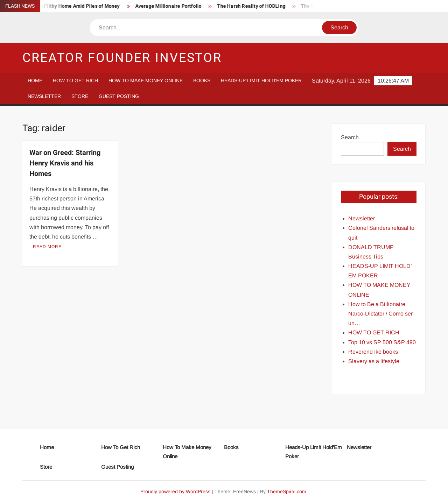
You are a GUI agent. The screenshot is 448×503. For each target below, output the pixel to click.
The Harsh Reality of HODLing (254, 6)
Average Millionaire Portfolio (171, 6)
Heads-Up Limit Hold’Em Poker (261, 80)
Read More (47, 247)
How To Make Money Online (146, 80)
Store (80, 96)
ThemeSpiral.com (287, 491)
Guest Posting (119, 96)
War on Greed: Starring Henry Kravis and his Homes (65, 163)
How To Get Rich (75, 80)
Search (350, 137)
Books (202, 80)
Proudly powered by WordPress (175, 491)
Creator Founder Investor (122, 58)
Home (35, 80)
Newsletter (44, 96)
